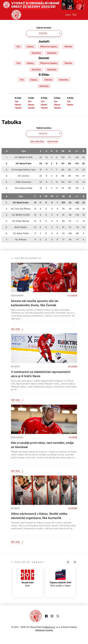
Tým (18, 47)
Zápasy (30, 47)
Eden (27, 578)
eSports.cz (50, 627)
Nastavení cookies (44, 630)
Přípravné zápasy (49, 47)
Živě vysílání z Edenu (61, 578)
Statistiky (36, 53)
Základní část (37, 141)
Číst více (17, 329)
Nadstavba (53, 141)
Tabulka (68, 47)
